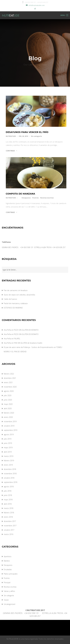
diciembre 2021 (10, 378)
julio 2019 (8, 439)
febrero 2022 (9, 374)
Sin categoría (36, 136)
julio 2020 (8, 395)
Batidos (7, 561)
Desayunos (26, 198)
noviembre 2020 (10, 387)
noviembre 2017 (10, 526)
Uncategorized (9, 604)
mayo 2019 (8, 448)
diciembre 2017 (10, 521)
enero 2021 (8, 382)
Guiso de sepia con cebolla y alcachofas (19, 295)
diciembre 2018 (10, 469)
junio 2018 (8, 495)
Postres (35, 198)
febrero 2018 (9, 513)
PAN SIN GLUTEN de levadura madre (28, 343)
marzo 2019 (8, 456)
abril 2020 (8, 408)
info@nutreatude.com (35, 5)
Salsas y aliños (9, 591)
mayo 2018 (8, 500)
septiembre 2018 (10, 482)
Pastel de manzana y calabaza (16, 303)
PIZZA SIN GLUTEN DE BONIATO (26, 330)
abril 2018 (8, 504)
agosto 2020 (9, 391)
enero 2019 (8, 465)
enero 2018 (8, 517)
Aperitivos (8, 556)
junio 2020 (8, 400)
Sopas (6, 600)
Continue (10, 151)
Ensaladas (8, 569)
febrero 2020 (9, 413)
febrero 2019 (9, 461)
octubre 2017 (9, 530)
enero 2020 (8, 417)
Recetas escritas (47, 198)
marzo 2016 (8, 534)
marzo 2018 (8, 508)
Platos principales (11, 574)
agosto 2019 (9, 434)
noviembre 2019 (10, 421)
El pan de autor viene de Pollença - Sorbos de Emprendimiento (29, 347)
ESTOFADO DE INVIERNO (13, 308)
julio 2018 (8, 491)
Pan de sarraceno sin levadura (16, 290)
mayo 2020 (8, 404)
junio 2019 (8, 443)
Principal (7, 582)
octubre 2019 (9, 426)
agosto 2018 (9, 487)
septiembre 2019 (10, 430)
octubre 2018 (9, 478)
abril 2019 (8, 452)
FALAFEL (17, 339)
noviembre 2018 (10, 474)
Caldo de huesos (10, 299)
